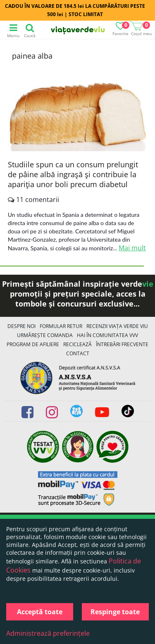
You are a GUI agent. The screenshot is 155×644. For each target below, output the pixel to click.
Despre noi (21, 326)
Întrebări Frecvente (122, 344)
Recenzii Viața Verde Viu (117, 326)
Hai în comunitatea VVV (107, 335)
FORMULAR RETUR (61, 326)
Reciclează (77, 344)
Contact (78, 353)
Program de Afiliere (33, 344)
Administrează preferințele (48, 633)
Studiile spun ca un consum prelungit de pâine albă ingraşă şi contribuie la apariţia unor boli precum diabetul (73, 174)
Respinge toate (115, 612)
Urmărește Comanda (45, 335)
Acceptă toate (40, 612)
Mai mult (132, 248)
